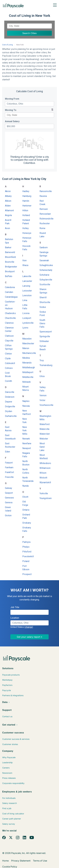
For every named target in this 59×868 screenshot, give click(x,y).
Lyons (25, 328)
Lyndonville (27, 323)
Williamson (44, 468)
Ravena (43, 196)
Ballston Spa (9, 241)
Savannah (44, 260)
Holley (26, 228)
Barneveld (9, 252)
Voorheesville (44, 405)
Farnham (9, 467)
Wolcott (43, 478)
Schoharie (44, 275)
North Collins (26, 471)
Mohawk (27, 382)
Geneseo (9, 498)
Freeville (9, 477)
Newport (27, 448)
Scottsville (44, 284)
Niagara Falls (26, 455)
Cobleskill (9, 363)
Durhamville (9, 416)
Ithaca (25, 265)
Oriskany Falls (27, 529)
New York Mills (25, 430)
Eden (7, 452)
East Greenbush (9, 437)
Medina (26, 358)
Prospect (27, 574)
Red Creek (42, 203)
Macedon (27, 339)
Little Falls (25, 307)
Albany (8, 196)
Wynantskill (44, 482)
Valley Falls (43, 389)
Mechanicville (27, 353)
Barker (8, 247)
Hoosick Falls (26, 248)
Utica (42, 376)
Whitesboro (44, 463)
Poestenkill (27, 556)
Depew (9, 402)
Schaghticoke (44, 265)
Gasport (9, 493)
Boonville (9, 262)
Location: (15, 618)
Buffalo (9, 276)
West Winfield (44, 457)
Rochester (44, 223)
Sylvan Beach (43, 348)
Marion (26, 348)
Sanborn (44, 247)
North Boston (26, 463)
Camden (9, 292)
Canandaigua (9, 297)
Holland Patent (26, 222)
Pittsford (27, 552)
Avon (7, 228)
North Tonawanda (27, 479)
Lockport (27, 318)
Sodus (43, 307)
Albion (8, 201)
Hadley (26, 191)
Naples (26, 401)
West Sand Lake (42, 447)
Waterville (44, 429)
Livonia (26, 313)
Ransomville (44, 191)
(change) (29, 627)
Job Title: (15, 607)
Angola (8, 215)
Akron (8, 191)
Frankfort (9, 472)
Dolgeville (9, 406)
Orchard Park (26, 516)
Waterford (44, 424)
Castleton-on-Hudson (9, 305)
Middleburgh (27, 367)
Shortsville (44, 302)
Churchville (9, 318)
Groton (8, 515)
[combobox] (29, 26)
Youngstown (44, 498)
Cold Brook (8, 375)
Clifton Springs (9, 347)
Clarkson (9, 336)
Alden (8, 206)
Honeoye (27, 233)
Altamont (9, 210)
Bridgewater (9, 267)
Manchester (27, 343)
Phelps (26, 547)
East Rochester (9, 445)
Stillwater (44, 341)
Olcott (25, 497)
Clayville (9, 341)
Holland (26, 215)
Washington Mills (44, 418)
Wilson (43, 473)
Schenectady (44, 270)
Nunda (25, 486)
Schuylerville (44, 280)
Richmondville (44, 219)
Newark (26, 439)
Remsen (44, 209)
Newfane (27, 443)
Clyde (8, 358)
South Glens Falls (42, 323)
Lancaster (27, 281)
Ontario (26, 510)
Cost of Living (7, 45)
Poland (26, 561)
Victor (42, 400)
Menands (27, 363)
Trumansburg (44, 365)
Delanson (9, 397)
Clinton (8, 354)
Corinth (8, 381)
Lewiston (27, 295)
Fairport (9, 463)
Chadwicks (9, 313)
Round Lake (43, 235)
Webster (44, 439)
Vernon (43, 395)
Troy (42, 360)
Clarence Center (9, 329)
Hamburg (27, 196)
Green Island (8, 509)
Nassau (26, 406)
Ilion (24, 260)
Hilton (25, 210)
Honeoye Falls (27, 240)
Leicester (27, 291)
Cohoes (9, 368)
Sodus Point (43, 314)
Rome (42, 228)
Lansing (26, 286)
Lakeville (27, 276)
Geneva (9, 502)
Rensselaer (44, 214)
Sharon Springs (43, 291)
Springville (44, 336)
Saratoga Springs (44, 254)
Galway (9, 488)
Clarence (9, 323)
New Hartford (26, 412)
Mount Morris (26, 388)
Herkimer (27, 206)
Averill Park (8, 222)
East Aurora (8, 429)
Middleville (27, 377)
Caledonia (9, 287)
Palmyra (26, 542)
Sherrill (43, 297)
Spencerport (44, 332)
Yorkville (44, 493)
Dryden (9, 411)
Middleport (27, 372)
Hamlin (26, 201)
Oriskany (27, 523)
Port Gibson (26, 568)
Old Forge (25, 503)
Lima (25, 300)
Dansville (9, 392)
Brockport (9, 271)
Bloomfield (9, 257)
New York (25, 421)
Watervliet (44, 434)
